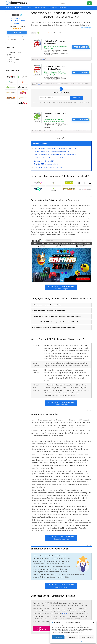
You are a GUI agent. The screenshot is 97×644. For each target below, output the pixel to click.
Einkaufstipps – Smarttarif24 (44, 161)
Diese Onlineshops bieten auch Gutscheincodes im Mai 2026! (55, 149)
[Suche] (84, 3)
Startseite (10, 8)
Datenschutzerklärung (74, 641)
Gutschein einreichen (89, 3)
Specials (29, 8)
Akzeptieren (58, 637)
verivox (64, 614)
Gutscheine (19, 8)
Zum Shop (17, 32)
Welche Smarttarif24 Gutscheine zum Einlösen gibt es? (53, 158)
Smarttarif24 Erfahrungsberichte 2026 (47, 164)
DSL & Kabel (13, 55)
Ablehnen (72, 637)
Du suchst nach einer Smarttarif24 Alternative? (50, 167)
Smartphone (13, 57)
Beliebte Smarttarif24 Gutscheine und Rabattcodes (52, 152)
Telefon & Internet (14, 60)
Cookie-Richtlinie (64, 641)
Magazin (63, 8)
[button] (93, 623)
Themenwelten (40, 8)
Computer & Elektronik (15, 53)
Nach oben (89, 197)
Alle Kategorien (13, 62)
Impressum (83, 641)
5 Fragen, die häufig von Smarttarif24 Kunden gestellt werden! (55, 155)
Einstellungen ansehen (87, 637)
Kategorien (53, 8)
